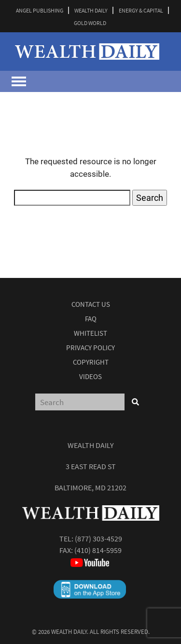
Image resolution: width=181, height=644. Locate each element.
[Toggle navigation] (19, 81)
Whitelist (90, 333)
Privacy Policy (90, 348)
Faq (91, 319)
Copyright (91, 362)
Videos (90, 376)
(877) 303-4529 (98, 539)
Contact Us (91, 304)
